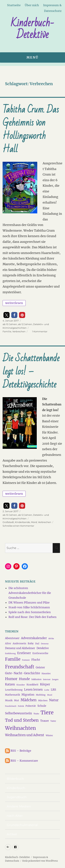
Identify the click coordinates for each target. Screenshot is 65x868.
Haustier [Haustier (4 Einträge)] (46, 673)
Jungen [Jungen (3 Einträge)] (55, 679)
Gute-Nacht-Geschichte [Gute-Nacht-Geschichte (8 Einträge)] (23, 673)
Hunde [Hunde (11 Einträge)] (24, 679)
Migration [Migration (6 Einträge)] (28, 695)
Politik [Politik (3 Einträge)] (21, 706)
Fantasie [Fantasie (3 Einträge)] (26, 660)
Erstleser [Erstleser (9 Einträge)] (24, 653)
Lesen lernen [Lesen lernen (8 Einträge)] (33, 690)
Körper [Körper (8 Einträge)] (45, 684)
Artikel (12, 834)
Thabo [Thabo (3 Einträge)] (36, 714)
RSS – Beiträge (18, 751)
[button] (6, 315)
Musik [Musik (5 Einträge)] (9, 700)
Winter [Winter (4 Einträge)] (49, 735)
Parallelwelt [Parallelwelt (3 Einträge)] (11, 706)
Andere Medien (19, 806)
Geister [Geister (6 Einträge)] (40, 667)
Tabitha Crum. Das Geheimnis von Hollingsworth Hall (31, 129)
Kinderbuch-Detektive (32, 29)
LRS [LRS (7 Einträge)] (53, 690)
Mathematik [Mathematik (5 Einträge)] (12, 695)
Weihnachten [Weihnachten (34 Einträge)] (20, 728)
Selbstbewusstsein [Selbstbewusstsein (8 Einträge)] (18, 713)
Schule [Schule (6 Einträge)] (42, 706)
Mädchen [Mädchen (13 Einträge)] (29, 700)
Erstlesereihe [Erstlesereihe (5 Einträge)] (40, 653)
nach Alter (15, 816)
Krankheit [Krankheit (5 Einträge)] (32, 685)
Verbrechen (19, 331)
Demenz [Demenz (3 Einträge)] (45, 644)
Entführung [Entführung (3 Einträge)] (10, 653)
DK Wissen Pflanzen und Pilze (29, 602)
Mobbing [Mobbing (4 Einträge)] (41, 695)
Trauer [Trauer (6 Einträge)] (45, 721)
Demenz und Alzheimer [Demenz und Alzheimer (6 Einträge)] (20, 648)
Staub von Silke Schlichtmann (29, 607)
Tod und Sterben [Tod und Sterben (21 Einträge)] (22, 720)
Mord (34, 522)
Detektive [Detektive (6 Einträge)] (43, 648)
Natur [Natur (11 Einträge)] (54, 700)
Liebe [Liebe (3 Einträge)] (47, 690)
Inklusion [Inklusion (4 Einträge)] (36, 679)
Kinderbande (22, 522)
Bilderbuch (15, 779)
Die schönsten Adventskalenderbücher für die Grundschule (30, 593)
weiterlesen (15, 303)
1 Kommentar (40, 331)
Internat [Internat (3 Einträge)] (47, 679)
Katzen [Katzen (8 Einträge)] (10, 684)
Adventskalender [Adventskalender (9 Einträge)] (34, 638)
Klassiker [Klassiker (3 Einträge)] (21, 685)
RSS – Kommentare (21, 761)
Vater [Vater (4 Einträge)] (53, 721)
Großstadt (8, 522)
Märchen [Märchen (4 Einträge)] (43, 700)
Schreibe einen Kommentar (18, 526)
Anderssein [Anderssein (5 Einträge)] (19, 643)
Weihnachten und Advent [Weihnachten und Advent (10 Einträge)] (25, 735)
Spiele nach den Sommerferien (30, 612)
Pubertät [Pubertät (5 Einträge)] (31, 706)
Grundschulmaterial (22, 825)
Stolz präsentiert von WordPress (40, 861)
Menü (32, 57)
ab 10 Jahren (10, 324)
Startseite (14, 5)
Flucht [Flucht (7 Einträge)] (36, 660)
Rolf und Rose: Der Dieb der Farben (32, 617)
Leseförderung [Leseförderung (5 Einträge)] (14, 690)
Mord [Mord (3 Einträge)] (50, 695)
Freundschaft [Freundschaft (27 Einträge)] (20, 667)
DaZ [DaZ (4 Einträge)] (37, 644)
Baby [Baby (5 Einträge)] (31, 643)
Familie (7, 331)
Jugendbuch (17, 797)
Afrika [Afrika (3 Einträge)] (51, 639)
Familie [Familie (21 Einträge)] (13, 659)
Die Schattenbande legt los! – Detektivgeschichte (31, 372)
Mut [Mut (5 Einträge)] (17, 700)
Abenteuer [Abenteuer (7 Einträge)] (12, 638)
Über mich (32, 5)
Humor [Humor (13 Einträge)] (11, 679)
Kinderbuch (16, 788)
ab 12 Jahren (25, 324)
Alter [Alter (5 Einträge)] (8, 643)
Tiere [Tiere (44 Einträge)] (47, 713)
